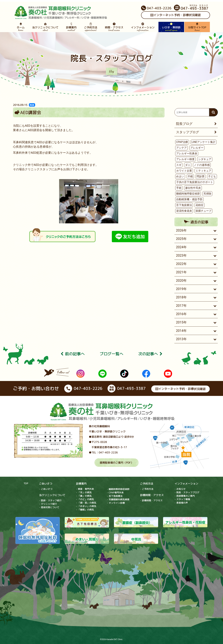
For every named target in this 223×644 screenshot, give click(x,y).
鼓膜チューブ (203, 211)
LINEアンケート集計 (204, 142)
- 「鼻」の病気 (84, 496)
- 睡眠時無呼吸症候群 (118, 489)
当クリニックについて (45, 27)
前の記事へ (73, 354)
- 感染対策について (49, 507)
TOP (26, 483)
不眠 (190, 176)
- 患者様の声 (181, 503)
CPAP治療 (182, 142)
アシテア (181, 148)
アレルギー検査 (185, 159)
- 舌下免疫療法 (115, 496)
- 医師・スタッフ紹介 (50, 500)
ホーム (21, 27)
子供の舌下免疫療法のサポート (195, 182)
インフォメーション (143, 27)
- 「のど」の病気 (85, 499)
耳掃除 (207, 194)
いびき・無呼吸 (171, 27)
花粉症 (200, 205)
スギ (179, 165)
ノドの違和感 (202, 165)
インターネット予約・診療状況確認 (176, 15)
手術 (179, 188)
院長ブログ (184, 124)
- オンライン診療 (116, 503)
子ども (212, 176)
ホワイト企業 (184, 171)
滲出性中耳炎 (193, 188)
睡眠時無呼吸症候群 (188, 194)
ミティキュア (203, 171)
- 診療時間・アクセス (151, 500)
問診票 (201, 176)
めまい (180, 176)
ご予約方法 (91, 27)
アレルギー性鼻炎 (187, 153)
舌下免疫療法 (184, 205)
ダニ (188, 165)
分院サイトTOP (197, 27)
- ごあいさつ (46, 489)
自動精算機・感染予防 (189, 199)
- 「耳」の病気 (84, 492)
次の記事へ (150, 354)
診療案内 (71, 27)
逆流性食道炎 (184, 211)
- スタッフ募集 (182, 499)
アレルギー (197, 148)
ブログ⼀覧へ (111, 354)
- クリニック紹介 (48, 504)
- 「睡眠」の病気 (85, 510)
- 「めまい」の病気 (86, 506)
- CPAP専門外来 (115, 493)
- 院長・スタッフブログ (187, 492)
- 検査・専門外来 (85, 489)
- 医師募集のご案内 (185, 496)
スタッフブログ (188, 132)
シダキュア (205, 159)
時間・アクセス (114, 27)
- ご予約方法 (147, 489)
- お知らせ (180, 489)
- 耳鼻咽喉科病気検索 (118, 499)
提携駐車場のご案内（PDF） (116, 463)
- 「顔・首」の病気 (86, 503)
